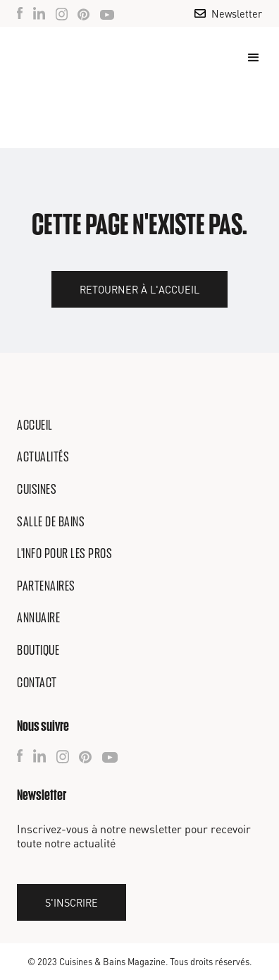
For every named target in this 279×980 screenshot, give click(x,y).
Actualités (43, 456)
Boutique (38, 650)
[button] (247, 58)
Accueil (35, 425)
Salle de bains (51, 521)
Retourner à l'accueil (139, 289)
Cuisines (37, 489)
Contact (37, 682)
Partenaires (46, 586)
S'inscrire (72, 902)
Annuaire (38, 617)
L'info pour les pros (64, 553)
